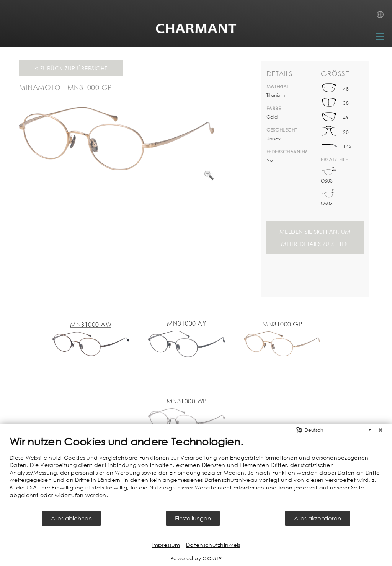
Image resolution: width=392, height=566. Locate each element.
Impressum (166, 545)
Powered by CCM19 (196, 559)
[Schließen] (381, 430)
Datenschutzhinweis (213, 545)
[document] (196, 472)
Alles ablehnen (71, 518)
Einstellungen (193, 518)
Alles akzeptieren (318, 518)
